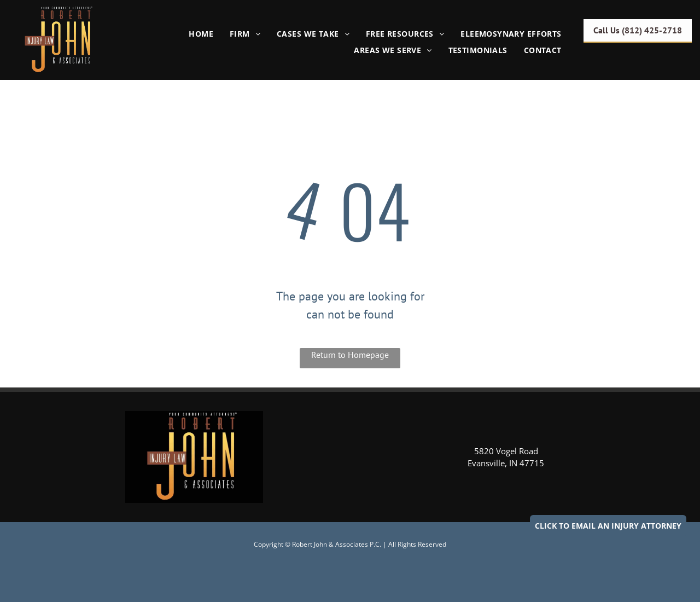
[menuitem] (201, 34)
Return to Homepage (350, 355)
